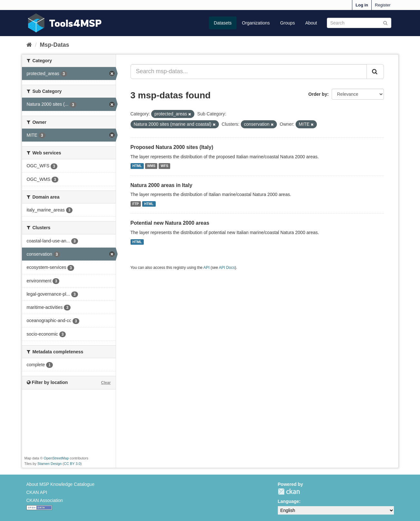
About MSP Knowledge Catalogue (60, 484)
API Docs (227, 268)
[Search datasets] (359, 23)
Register (383, 5)
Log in (362, 5)
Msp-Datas (55, 45)
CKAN (289, 492)
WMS (151, 166)
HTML (137, 166)
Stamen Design (49, 464)
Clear (106, 383)
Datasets (223, 23)
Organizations (256, 23)
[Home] (29, 45)
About (311, 23)
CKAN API (37, 492)
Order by (318, 94)
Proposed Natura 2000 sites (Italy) (172, 147)
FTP (136, 204)
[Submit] (385, 22)
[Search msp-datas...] (249, 72)
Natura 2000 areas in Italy (161, 185)
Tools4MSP (75, 23)
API (206, 268)
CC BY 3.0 (72, 464)
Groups (288, 23)
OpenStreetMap (56, 458)
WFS (165, 166)
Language (288, 501)
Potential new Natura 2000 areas (170, 223)
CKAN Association (45, 500)
